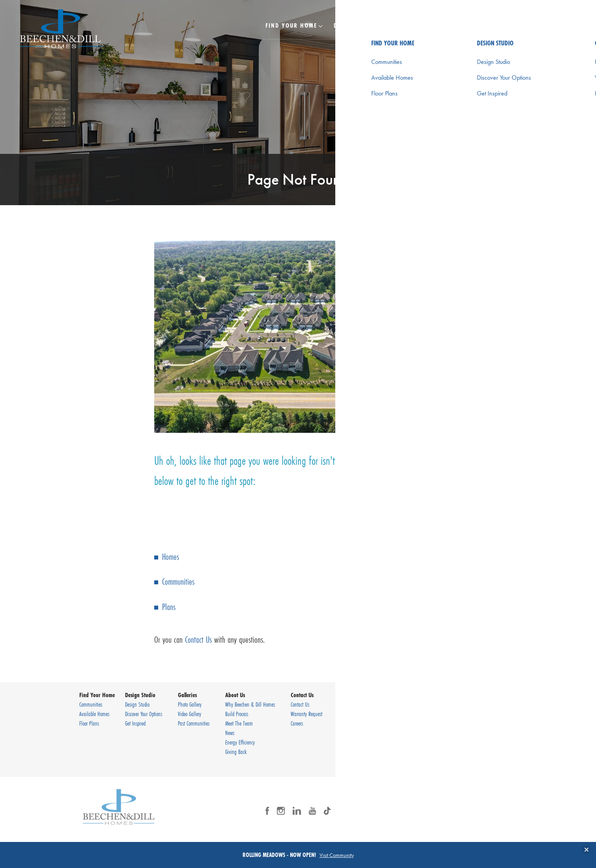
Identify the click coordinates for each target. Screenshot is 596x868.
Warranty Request (306, 714)
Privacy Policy (480, 739)
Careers (297, 723)
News (230, 733)
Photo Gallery (190, 704)
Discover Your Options (144, 714)
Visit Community (337, 855)
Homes (171, 557)
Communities (178, 581)
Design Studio (137, 704)
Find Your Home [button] (291, 25)
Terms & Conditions (486, 748)
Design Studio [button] (356, 25)
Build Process (237, 714)
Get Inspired (135, 723)
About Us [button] (457, 25)
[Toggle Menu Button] (565, 26)
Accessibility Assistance (490, 758)
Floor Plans (89, 723)
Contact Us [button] (506, 25)
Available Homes (94, 714)
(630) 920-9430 (496, 723)
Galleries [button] (411, 25)
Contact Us (198, 639)
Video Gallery (190, 714)
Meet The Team (239, 723)
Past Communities (194, 723)
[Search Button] (545, 25)
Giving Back (236, 752)
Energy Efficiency (240, 742)
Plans (169, 607)
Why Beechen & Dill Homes (250, 704)
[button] (545, 31)
